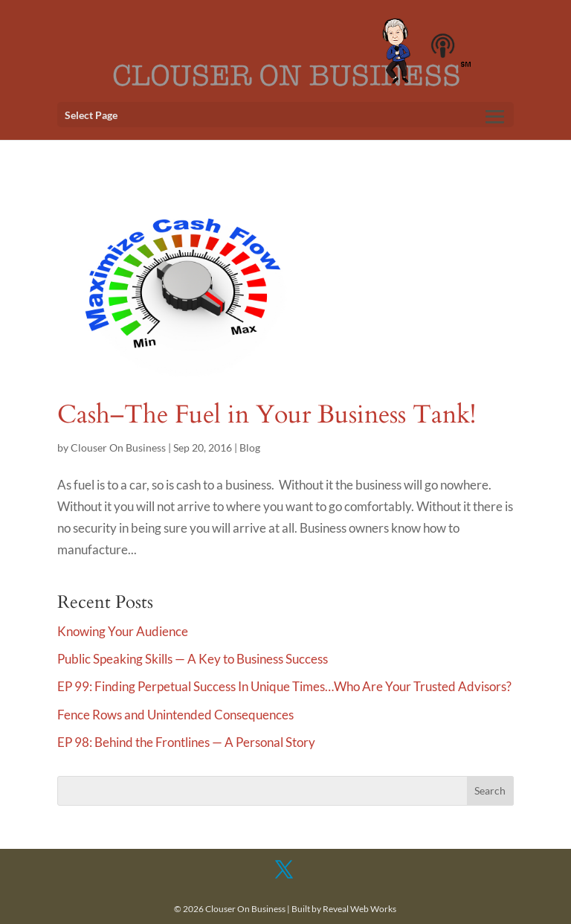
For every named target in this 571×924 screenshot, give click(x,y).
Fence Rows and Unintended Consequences (175, 715)
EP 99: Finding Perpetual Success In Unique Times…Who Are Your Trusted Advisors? (284, 686)
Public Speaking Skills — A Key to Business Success (193, 659)
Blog (250, 447)
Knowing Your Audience (123, 631)
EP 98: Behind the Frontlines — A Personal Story (186, 742)
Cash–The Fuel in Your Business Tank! (267, 414)
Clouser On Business (118, 447)
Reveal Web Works (359, 909)
